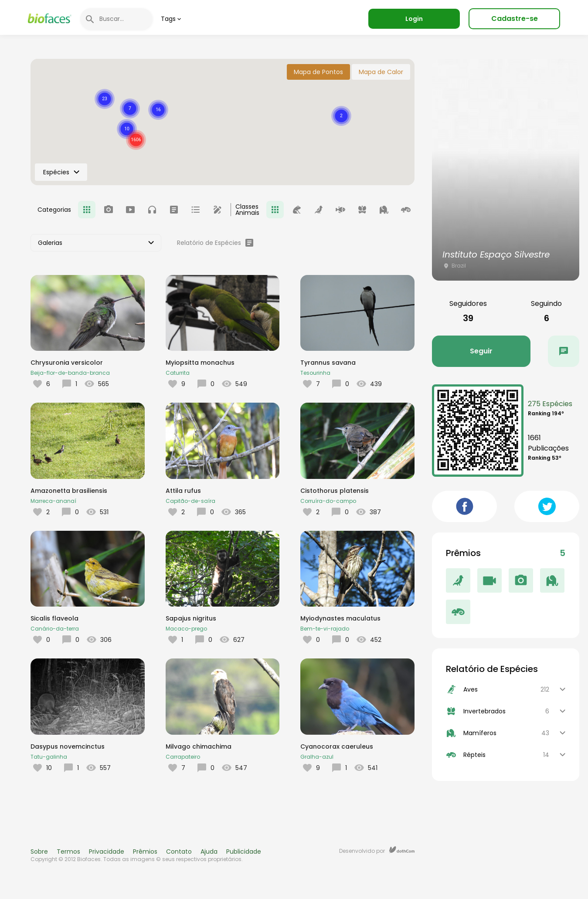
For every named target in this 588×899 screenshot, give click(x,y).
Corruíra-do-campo (328, 501)
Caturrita (178, 373)
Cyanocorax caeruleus (337, 746)
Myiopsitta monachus (200, 363)
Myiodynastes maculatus (340, 618)
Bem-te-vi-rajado (325, 629)
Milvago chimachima (199, 746)
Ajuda (209, 852)
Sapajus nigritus (191, 618)
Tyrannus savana (328, 363)
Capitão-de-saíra (190, 501)
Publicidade (244, 852)
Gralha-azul (317, 757)
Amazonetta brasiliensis (69, 491)
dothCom (402, 850)
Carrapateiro (183, 757)
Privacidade (107, 852)
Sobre (39, 852)
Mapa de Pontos (318, 72)
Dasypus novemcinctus (68, 746)
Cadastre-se (515, 19)
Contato (179, 852)
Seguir (481, 351)
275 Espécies (550, 404)
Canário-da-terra (55, 629)
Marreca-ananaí (53, 501)
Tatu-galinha (49, 757)
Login (414, 19)
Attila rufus (183, 491)
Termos (68, 852)
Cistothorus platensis (335, 491)
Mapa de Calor (381, 72)
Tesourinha (315, 373)
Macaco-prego (186, 629)
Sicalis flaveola (54, 618)
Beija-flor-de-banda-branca (70, 373)
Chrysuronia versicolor (67, 363)
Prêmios (145, 852)
